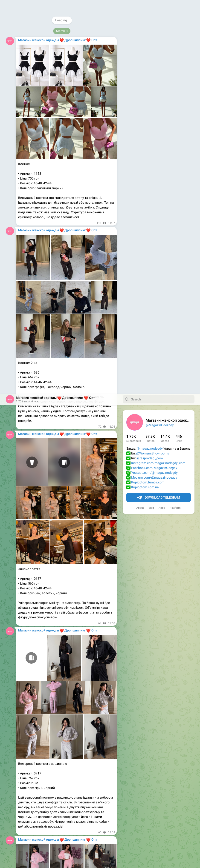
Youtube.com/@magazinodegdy (154, 79)
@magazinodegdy (150, 55)
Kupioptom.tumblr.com (148, 89)
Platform (175, 114)
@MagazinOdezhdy (160, 31)
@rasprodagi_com (150, 64)
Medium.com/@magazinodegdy (154, 84)
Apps (162, 114)
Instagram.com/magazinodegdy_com (158, 69)
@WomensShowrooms (153, 60)
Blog (151, 114)
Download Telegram (159, 104)
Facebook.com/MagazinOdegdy (154, 74)
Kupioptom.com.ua (145, 93)
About (140, 114)
